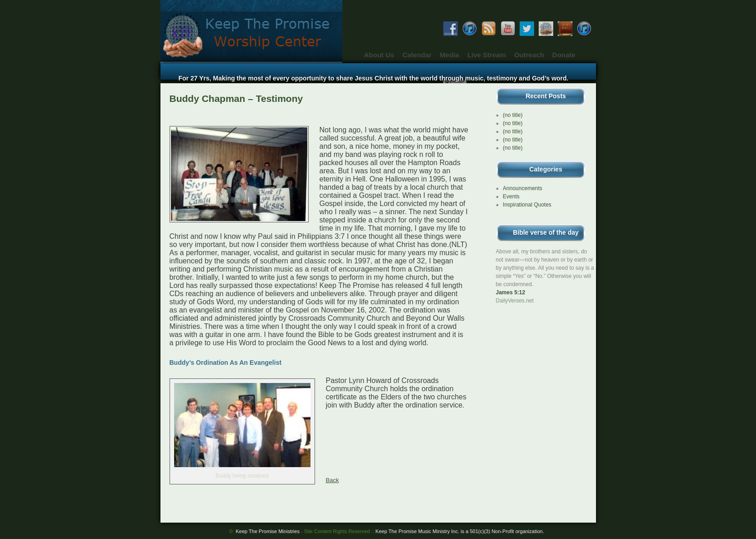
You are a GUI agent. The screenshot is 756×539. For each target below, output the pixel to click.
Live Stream (487, 55)
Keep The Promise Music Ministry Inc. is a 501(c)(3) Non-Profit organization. (460, 531)
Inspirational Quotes (527, 205)
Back (333, 480)
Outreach (529, 55)
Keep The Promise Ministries (303, 531)
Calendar (417, 55)
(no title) (513, 115)
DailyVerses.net (515, 301)
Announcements (523, 188)
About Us (379, 55)
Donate (564, 55)
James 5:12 (511, 292)
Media (449, 55)
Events (511, 196)
